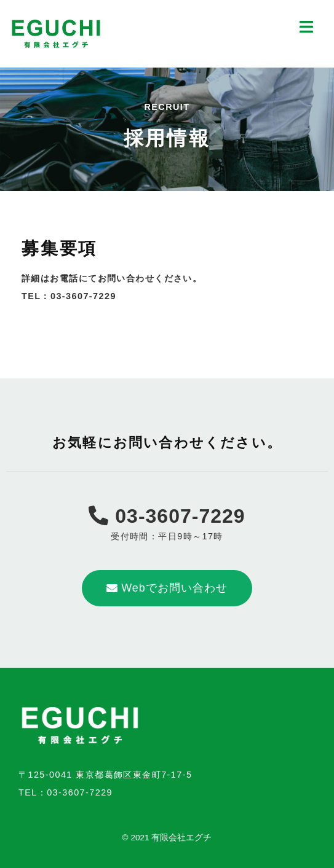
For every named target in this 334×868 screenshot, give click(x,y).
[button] (167, 588)
